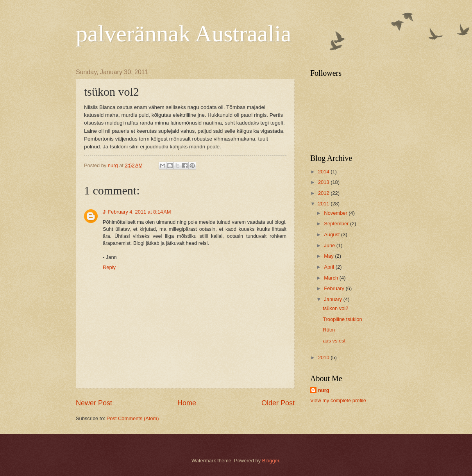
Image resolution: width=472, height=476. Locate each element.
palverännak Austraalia (183, 34)
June (330, 245)
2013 (324, 182)
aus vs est (334, 341)
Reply (109, 267)
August (333, 234)
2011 (324, 204)
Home (187, 403)
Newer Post (94, 403)
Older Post (278, 403)
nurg (324, 390)
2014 (324, 172)
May (329, 256)
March (332, 278)
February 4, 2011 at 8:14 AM (139, 212)
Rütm (329, 330)
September (337, 224)
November (336, 213)
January (333, 299)
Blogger (271, 461)
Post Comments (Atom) (133, 418)
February (335, 288)
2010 (324, 357)
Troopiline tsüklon (342, 319)
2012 (324, 193)
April (330, 267)
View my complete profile (338, 400)
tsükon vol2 (335, 308)
